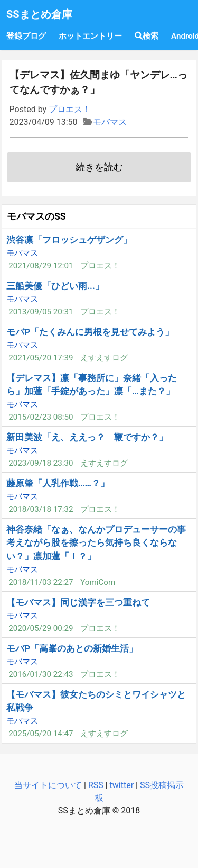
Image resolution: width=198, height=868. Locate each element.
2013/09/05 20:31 (41, 312)
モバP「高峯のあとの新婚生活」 (72, 648)
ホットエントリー (90, 36)
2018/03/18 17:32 (41, 509)
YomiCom (98, 582)
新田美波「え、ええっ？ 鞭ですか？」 (87, 437)
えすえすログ (104, 358)
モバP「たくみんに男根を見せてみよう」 (90, 332)
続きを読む (99, 167)
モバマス (110, 122)
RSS (96, 785)
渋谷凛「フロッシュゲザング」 (69, 240)
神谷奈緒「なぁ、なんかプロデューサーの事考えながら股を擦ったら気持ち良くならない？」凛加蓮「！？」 (96, 542)
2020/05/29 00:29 (41, 628)
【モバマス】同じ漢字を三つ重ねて (78, 602)
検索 (147, 36)
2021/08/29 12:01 (41, 266)
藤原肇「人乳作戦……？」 (58, 483)
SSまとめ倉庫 (39, 14)
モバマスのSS (36, 216)
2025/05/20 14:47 (41, 734)
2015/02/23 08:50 (41, 417)
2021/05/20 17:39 (41, 358)
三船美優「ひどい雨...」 (55, 286)
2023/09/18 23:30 (41, 463)
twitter (122, 785)
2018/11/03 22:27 (41, 582)
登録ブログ (26, 36)
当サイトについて (48, 785)
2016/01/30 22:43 (41, 674)
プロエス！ (70, 109)
